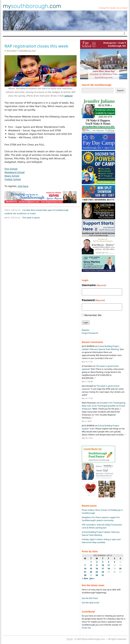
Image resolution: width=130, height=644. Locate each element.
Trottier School (13, 179)
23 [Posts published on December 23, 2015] (97, 572)
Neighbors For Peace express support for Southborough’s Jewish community (101, 519)
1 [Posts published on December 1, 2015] (91, 562)
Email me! (86, 628)
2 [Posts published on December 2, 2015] (97, 562)
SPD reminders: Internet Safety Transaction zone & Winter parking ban (102, 526)
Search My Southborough (97, 85)
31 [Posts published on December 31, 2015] (103, 575)
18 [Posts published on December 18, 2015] (109, 569)
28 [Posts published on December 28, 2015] (85, 575)
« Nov (85, 578)
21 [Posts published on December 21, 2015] (85, 572)
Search (120, 90)
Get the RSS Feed (90, 598)
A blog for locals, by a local (113, 8)
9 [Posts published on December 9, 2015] (97, 565)
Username (94, 285)
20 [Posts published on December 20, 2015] (120, 569)
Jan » (92, 578)
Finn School (11, 169)
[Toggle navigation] (124, 34)
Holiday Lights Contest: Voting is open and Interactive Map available (101, 541)
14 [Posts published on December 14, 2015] (85, 569)
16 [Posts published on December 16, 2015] (97, 569)
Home (70, 639)
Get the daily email (90, 603)
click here (23, 186)
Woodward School (15, 172)
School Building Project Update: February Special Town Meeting (100, 348)
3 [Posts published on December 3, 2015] (103, 562)
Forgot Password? (90, 333)
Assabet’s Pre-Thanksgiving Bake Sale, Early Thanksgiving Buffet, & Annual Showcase (104, 406)
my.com (32, 6)
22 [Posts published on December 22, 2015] (91, 572)
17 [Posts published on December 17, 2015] (103, 569)
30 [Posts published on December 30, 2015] (97, 575)
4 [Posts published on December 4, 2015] (109, 562)
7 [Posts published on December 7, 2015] (85, 565)
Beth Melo (12, 51)
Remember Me (93, 315)
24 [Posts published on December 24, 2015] (103, 572)
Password (93, 300)
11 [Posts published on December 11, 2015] (109, 565)
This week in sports (31, 218)
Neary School (12, 176)
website (68, 96)
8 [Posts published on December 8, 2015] (91, 565)
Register (86, 330)
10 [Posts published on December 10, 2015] (103, 565)
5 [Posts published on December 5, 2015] (115, 562)
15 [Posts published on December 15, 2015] (91, 569)
